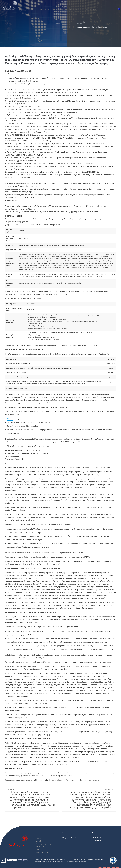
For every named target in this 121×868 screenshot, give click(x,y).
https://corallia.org (94, 780)
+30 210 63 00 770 (98, 838)
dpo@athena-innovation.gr (61, 765)
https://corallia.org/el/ (31, 620)
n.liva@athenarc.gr (54, 468)
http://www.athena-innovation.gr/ (101, 617)
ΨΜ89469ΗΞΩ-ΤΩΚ (17, 74)
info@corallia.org (97, 841)
